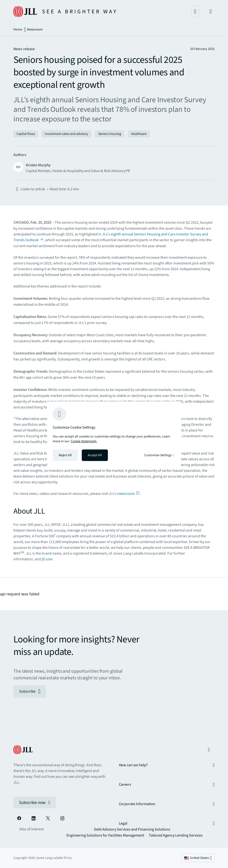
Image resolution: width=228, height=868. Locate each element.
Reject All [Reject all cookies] (65, 455)
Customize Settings (159, 455)
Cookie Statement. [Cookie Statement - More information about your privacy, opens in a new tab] (84, 441)
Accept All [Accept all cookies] (95, 455)
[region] (114, 434)
